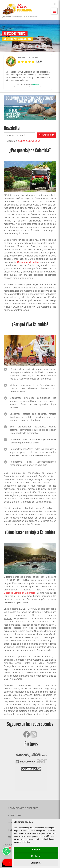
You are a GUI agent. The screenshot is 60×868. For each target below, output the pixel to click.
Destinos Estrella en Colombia (19, 593)
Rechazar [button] (36, 856)
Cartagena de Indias (28, 262)
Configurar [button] (36, 863)
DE (55, 4)
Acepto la (24, 141)
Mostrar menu (54, 12)
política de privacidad (29, 141)
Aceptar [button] (36, 850)
